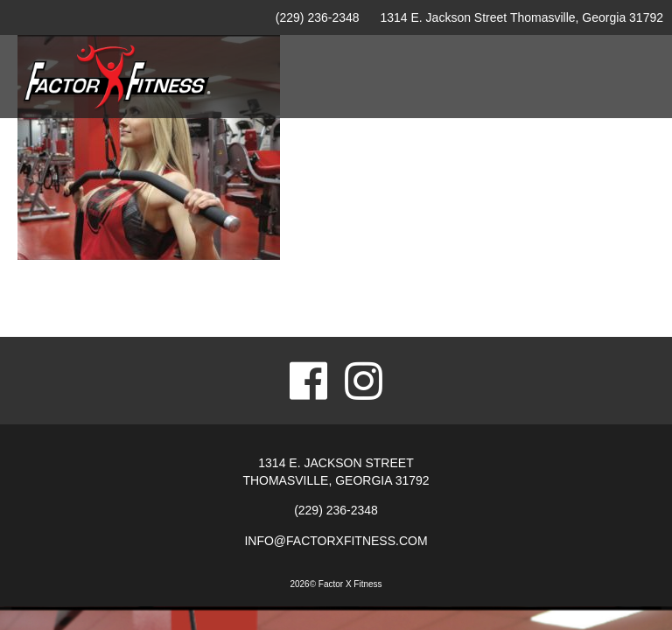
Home (175, 163)
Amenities (313, 163)
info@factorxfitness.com (336, 541)
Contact (619, 163)
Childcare (538, 163)
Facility (237, 163)
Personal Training (424, 163)
